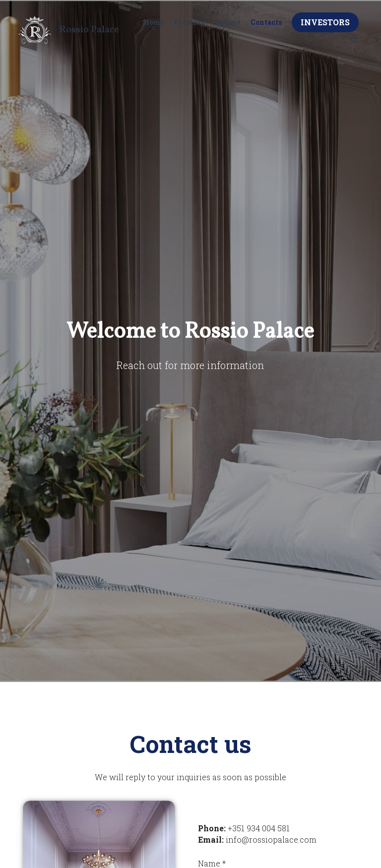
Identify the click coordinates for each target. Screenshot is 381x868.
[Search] (354, 40)
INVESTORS (325, 22)
